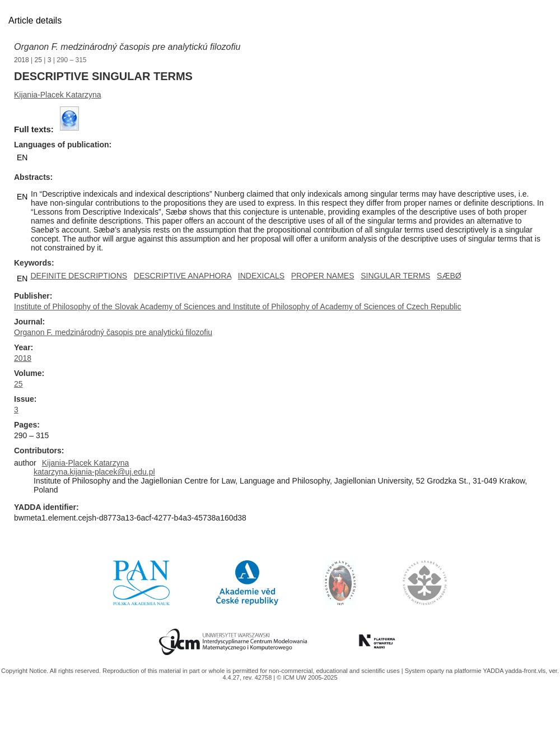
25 (38, 60)
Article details (35, 20)
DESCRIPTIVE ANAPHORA (183, 276)
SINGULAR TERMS (395, 276)
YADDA (494, 671)
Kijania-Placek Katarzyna (58, 95)
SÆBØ (449, 276)
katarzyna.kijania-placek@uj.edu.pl (94, 472)
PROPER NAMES (323, 276)
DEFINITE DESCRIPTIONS (79, 276)
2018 (22, 60)
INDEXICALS (261, 276)
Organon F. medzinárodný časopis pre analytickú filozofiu (127, 47)
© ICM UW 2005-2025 (307, 677)
